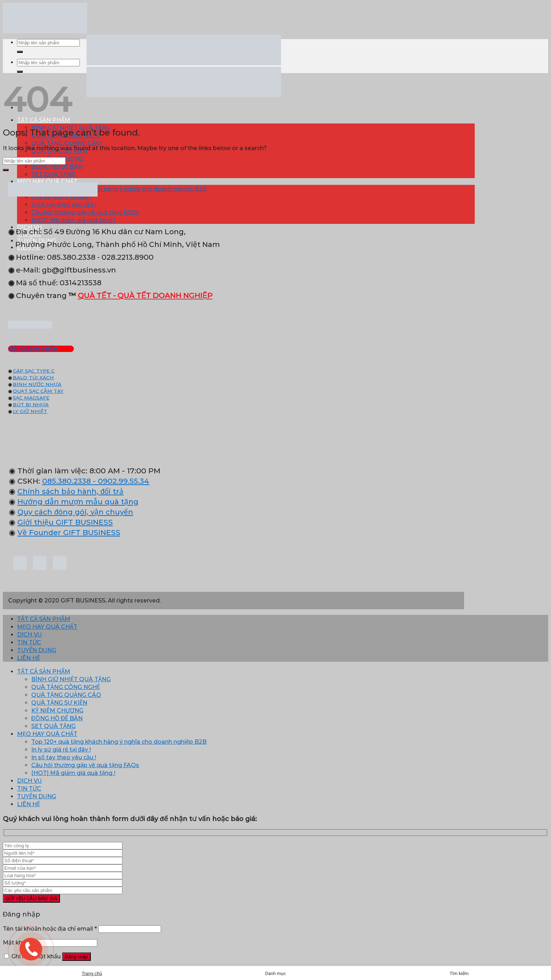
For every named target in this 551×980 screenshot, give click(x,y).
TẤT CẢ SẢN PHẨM (44, 619)
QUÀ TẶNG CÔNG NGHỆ (66, 687)
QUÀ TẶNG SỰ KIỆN (59, 703)
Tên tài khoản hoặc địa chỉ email (50, 929)
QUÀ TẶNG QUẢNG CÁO (66, 143)
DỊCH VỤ (29, 635)
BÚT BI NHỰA (31, 404)
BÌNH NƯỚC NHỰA (37, 384)
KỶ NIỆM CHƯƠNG (57, 711)
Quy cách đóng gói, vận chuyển (75, 512)
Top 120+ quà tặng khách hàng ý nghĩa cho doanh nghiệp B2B (119, 189)
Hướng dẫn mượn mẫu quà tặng (78, 502)
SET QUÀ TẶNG (53, 174)
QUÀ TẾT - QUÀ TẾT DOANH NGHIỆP (145, 295)
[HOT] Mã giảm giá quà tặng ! (73, 220)
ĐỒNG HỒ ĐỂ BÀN (57, 167)
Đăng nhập (76, 957)
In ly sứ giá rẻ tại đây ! (61, 750)
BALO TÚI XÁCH (33, 378)
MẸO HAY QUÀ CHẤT (47, 181)
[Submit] (20, 52)
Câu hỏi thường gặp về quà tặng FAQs (85, 212)
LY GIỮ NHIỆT (30, 411)
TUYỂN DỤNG (37, 650)
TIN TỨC (29, 642)
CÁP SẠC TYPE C (34, 371)
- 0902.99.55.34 (120, 481)
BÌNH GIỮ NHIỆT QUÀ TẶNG (71, 679)
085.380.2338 (67, 481)
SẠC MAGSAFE (31, 398)
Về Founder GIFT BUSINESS (69, 532)
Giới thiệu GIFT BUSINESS (65, 522)
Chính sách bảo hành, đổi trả (70, 491)
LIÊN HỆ (29, 658)
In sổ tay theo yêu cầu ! (64, 205)
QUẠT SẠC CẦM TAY (38, 391)
